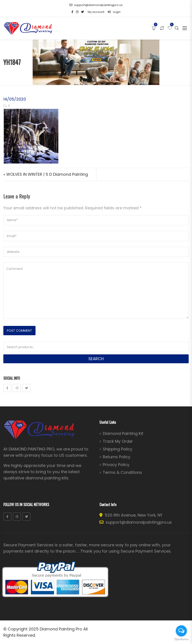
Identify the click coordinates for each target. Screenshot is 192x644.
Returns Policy (117, 457)
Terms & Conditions (122, 472)
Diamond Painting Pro (61, 629)
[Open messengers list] (181, 631)
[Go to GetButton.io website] (181, 639)
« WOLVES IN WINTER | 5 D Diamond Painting (46, 174)
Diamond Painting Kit (123, 434)
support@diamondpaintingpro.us (96, 5)
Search (96, 359)
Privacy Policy (116, 465)
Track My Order (118, 441)
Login (114, 12)
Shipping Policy (118, 449)
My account (96, 12)
